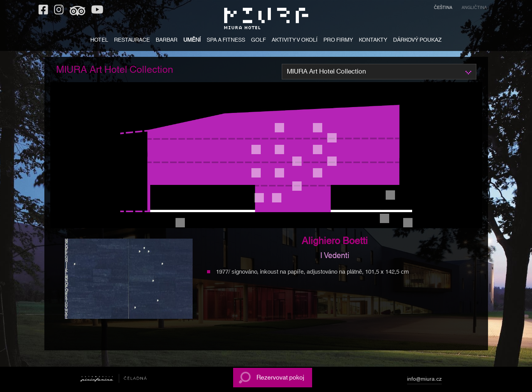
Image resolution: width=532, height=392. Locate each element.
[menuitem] (443, 9)
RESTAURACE (132, 41)
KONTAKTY (373, 41)
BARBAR (167, 41)
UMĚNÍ (192, 41)
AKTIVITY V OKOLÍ (295, 41)
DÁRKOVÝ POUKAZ (417, 41)
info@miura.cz (424, 380)
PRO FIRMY (338, 41)
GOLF (258, 41)
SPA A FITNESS (226, 41)
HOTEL (99, 41)
